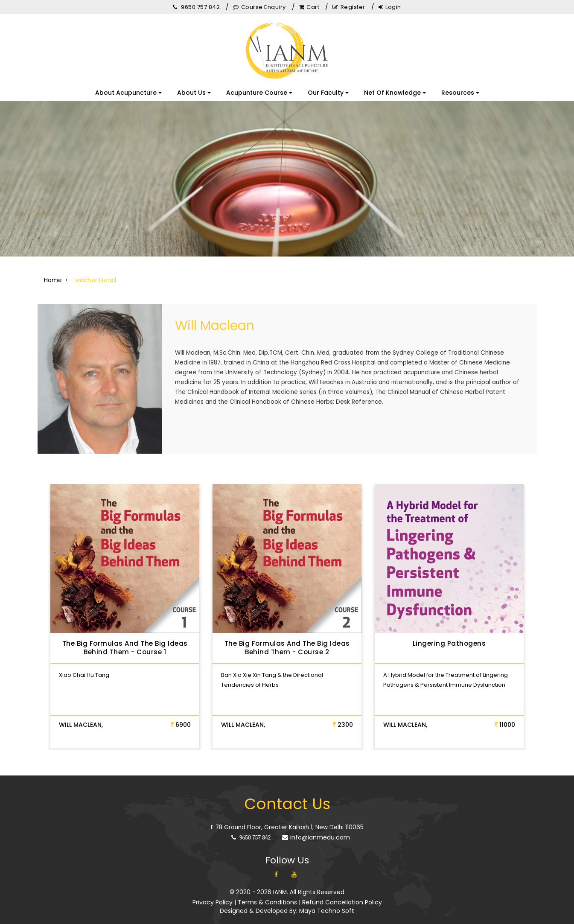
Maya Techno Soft (327, 903)
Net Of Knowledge (395, 93)
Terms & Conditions (267, 894)
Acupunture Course (259, 93)
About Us (194, 93)
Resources (460, 93)
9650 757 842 (251, 829)
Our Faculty (328, 93)
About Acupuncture (128, 93)
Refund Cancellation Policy (342, 894)
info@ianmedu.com (316, 829)
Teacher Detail (94, 280)
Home (53, 280)
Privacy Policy (213, 894)
